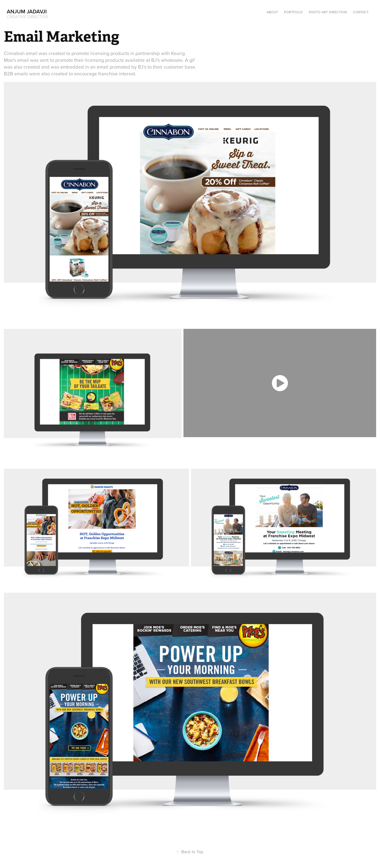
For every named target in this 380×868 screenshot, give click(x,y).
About (272, 12)
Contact (361, 12)
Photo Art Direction (328, 12)
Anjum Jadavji (27, 11)
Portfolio (293, 12)
